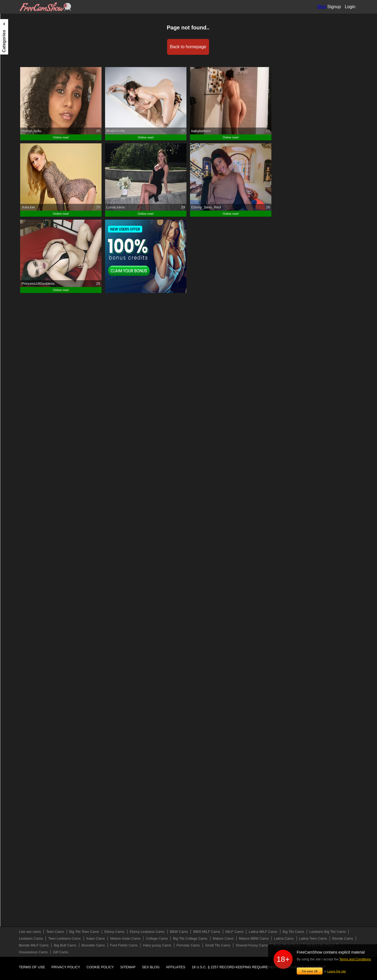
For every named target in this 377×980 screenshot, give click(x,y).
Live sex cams (16, 29)
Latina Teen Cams (19, 231)
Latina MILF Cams (20, 110)
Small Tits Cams (18, 312)
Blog (322, 7)
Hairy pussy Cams (20, 292)
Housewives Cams (20, 352)
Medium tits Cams (19, 342)
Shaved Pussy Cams (22, 322)
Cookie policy (100, 967)
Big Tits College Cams (23, 191)
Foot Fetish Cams (19, 282)
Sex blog (151, 967)
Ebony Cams (15, 60)
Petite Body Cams (19, 332)
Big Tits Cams (16, 120)
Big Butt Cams (16, 261)
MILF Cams (14, 100)
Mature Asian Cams (21, 171)
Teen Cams (14, 40)
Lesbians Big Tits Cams (24, 130)
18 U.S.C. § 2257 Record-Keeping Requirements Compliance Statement (259, 967)
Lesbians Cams (17, 140)
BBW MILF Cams (19, 90)
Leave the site (337, 971)
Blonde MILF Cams (20, 251)
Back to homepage (216, 47)
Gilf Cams (12, 362)
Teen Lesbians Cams (22, 150)
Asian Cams (14, 161)
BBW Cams (14, 80)
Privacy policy (66, 967)
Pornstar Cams (17, 302)
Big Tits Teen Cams (20, 50)
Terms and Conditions (355, 959)
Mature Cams (16, 201)
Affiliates (176, 967)
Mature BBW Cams (20, 211)
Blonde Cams (16, 241)
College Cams (16, 181)
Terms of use (32, 967)
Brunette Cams (17, 271)
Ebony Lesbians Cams (23, 70)
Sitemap (128, 967)
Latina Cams (15, 221)
